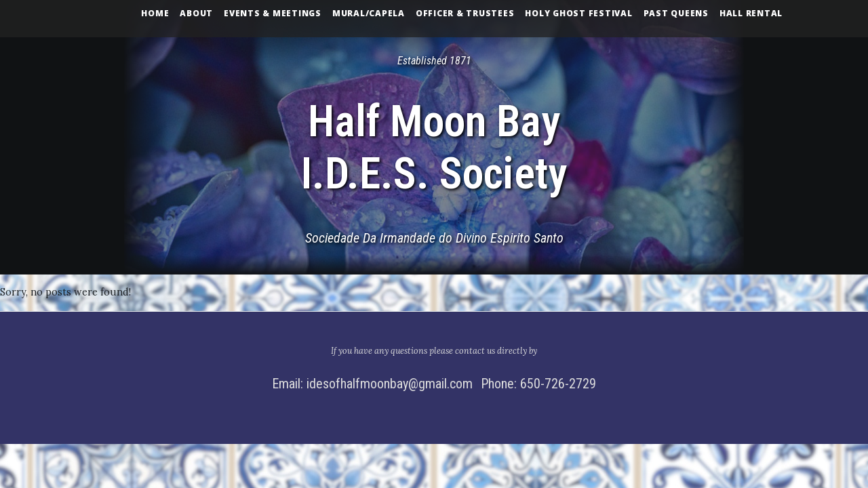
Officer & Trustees (465, 13)
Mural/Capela (369, 13)
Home (155, 13)
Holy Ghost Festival (578, 13)
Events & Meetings (273, 13)
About (196, 13)
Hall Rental (751, 13)
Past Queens (676, 13)
